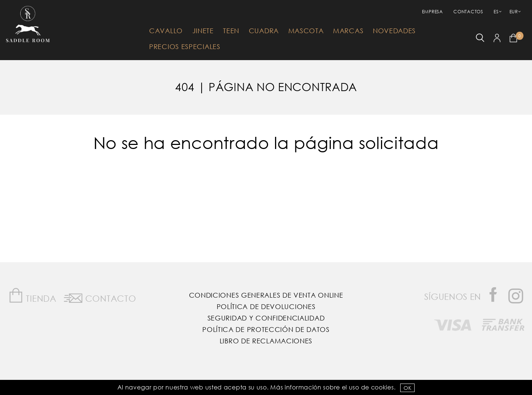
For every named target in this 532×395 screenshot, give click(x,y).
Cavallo (166, 31)
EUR (514, 12)
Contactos (468, 12)
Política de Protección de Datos (266, 329)
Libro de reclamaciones (266, 341)
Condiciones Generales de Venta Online (266, 295)
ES (496, 12)
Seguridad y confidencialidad (266, 318)
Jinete (203, 31)
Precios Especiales (185, 46)
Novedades (394, 31)
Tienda (32, 296)
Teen (231, 31)
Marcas (348, 31)
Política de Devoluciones (266, 306)
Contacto (100, 297)
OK (407, 388)
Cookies (382, 387)
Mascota (306, 31)
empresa (433, 12)
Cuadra (264, 31)
